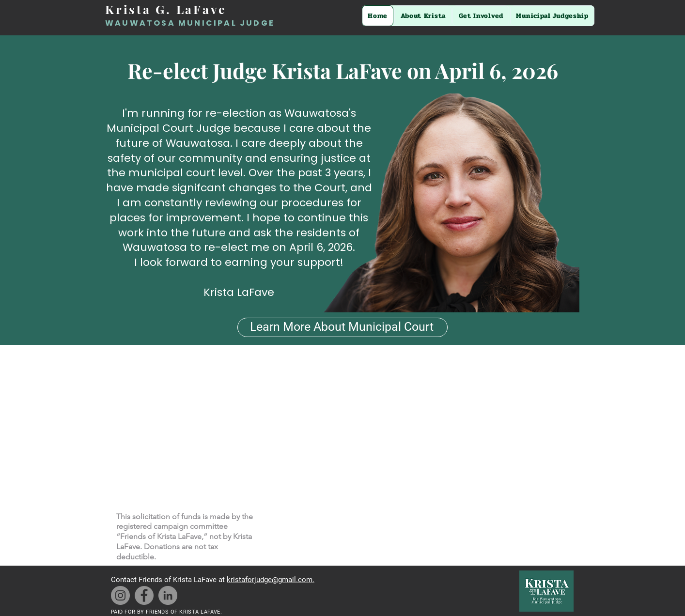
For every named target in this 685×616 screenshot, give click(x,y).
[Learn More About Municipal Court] (342, 327)
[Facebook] (144, 595)
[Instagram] (120, 595)
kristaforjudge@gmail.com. (271, 580)
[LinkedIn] (168, 595)
